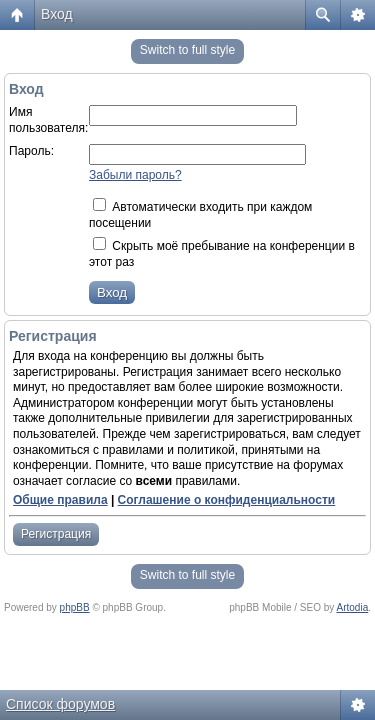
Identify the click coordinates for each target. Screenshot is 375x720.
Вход (57, 14)
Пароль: (31, 151)
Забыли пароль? (135, 175)
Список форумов (60, 704)
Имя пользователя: (48, 120)
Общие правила (60, 500)
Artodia (353, 607)
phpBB (75, 607)
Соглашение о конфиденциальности (227, 500)
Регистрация (56, 534)
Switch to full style (187, 50)
